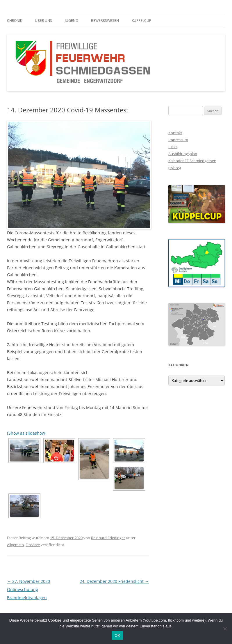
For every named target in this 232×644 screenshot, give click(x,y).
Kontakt (175, 133)
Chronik (15, 21)
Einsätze (33, 545)
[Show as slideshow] (27, 433)
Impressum (178, 140)
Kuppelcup (141, 21)
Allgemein (15, 545)
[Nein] (225, 629)
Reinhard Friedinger (108, 538)
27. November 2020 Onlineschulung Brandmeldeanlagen (28, 589)
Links (173, 147)
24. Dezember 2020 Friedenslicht (114, 581)
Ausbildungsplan (183, 154)
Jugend (72, 21)
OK (117, 635)
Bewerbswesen (105, 21)
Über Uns (43, 21)
